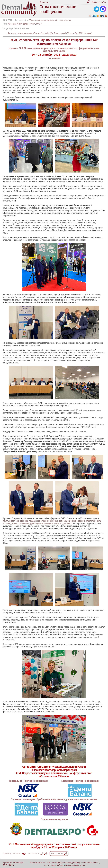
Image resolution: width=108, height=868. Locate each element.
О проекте (44, 2)
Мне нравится (59, 854)
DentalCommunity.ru (15, 863)
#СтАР (39, 24)
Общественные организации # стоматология (50, 20)
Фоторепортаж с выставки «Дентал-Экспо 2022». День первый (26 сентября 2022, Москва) (50, 33)
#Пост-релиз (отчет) (26, 24)
